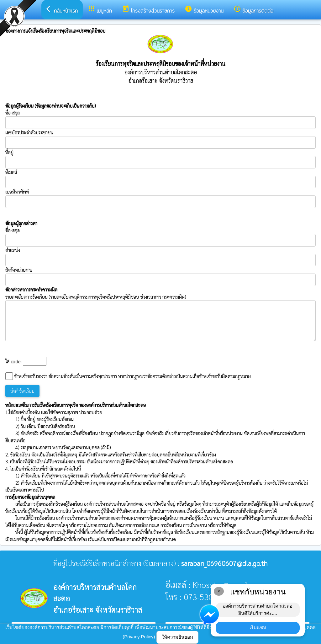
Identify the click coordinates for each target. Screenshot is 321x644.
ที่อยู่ (9, 152)
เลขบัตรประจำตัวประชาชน (160, 139)
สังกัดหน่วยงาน (19, 270)
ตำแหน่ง (13, 250)
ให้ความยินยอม (177, 637)
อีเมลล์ (11, 172)
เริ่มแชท (258, 628)
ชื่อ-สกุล (160, 119)
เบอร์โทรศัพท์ (17, 192)
